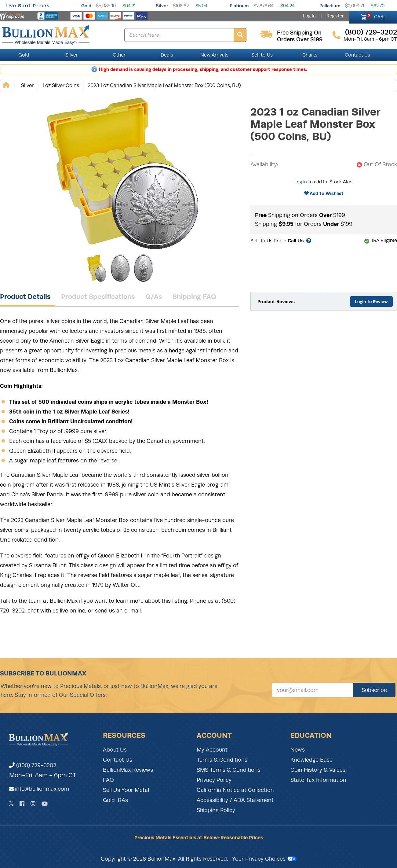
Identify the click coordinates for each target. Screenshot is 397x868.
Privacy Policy (214, 780)
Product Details (25, 296)
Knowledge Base (311, 760)
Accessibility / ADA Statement (235, 800)
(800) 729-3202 (33, 765)
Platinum (239, 6)
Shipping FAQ (194, 296)
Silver (162, 6)
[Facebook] (22, 804)
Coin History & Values (318, 770)
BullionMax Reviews (128, 770)
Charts (310, 55)
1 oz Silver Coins (61, 85)
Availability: (264, 164)
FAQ (108, 780)
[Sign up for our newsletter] (312, 690)
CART (376, 16)
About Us (115, 750)
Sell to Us (262, 55)
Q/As (154, 296)
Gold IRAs (115, 800)
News (298, 750)
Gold (86, 6)
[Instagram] (33, 804)
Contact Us (357, 55)
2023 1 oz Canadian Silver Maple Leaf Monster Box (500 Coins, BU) (164, 85)
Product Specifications (98, 296)
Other (119, 55)
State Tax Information (318, 780)
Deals (167, 55)
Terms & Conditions (222, 760)
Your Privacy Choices (264, 859)
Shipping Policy (216, 810)
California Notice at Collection (235, 790)
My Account (212, 750)
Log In (309, 16)
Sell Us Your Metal (126, 790)
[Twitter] (11, 804)
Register (335, 16)
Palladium (330, 6)
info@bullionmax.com (42, 789)
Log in (301, 182)
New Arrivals (214, 55)
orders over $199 (300, 39)
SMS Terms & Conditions (229, 770)
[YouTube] (45, 804)
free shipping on (299, 33)
